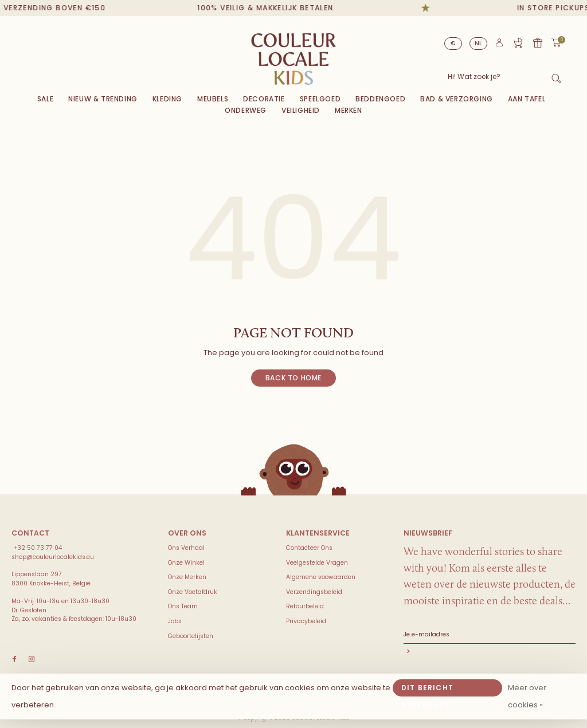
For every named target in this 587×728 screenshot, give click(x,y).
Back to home (293, 378)
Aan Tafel (527, 99)
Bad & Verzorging (457, 99)
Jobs (175, 621)
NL (479, 43)
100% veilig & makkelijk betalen (272, 8)
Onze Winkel (186, 563)
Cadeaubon (538, 43)
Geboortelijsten (191, 636)
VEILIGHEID (301, 110)
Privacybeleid (306, 621)
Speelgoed (320, 99)
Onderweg (246, 110)
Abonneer (490, 653)
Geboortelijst (518, 43)
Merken (349, 110)
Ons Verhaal (186, 548)
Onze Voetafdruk (193, 592)
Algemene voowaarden (321, 577)
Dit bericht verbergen (427, 690)
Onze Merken (187, 577)
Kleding (167, 99)
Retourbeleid (305, 606)
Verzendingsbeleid (314, 592)
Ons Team (183, 606)
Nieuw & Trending (103, 99)
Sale (45, 99)
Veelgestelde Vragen (317, 563)
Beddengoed (380, 99)
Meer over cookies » (527, 696)
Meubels (213, 99)
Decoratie (264, 99)
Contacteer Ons (309, 548)
